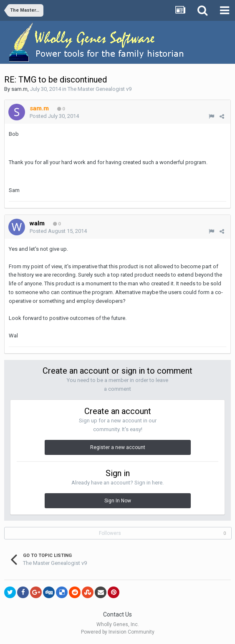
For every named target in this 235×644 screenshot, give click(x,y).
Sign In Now (118, 501)
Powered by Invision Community (118, 632)
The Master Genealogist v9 (100, 89)
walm (37, 223)
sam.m (19, 89)
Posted (54, 116)
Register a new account (118, 447)
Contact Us (117, 614)
